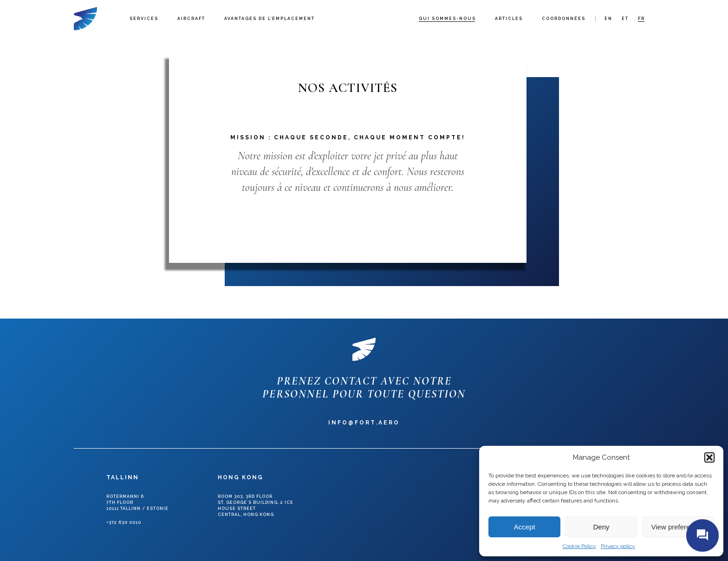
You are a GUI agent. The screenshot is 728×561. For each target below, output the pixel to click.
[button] (709, 457)
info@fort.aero (364, 423)
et (625, 19)
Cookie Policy (579, 546)
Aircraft (191, 19)
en (608, 19)
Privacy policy (618, 546)
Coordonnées (564, 19)
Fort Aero (85, 19)
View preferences (678, 527)
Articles (509, 19)
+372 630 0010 (124, 522)
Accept (525, 527)
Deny (601, 527)
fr (641, 19)
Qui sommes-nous (447, 19)
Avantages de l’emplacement (270, 19)
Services (144, 19)
